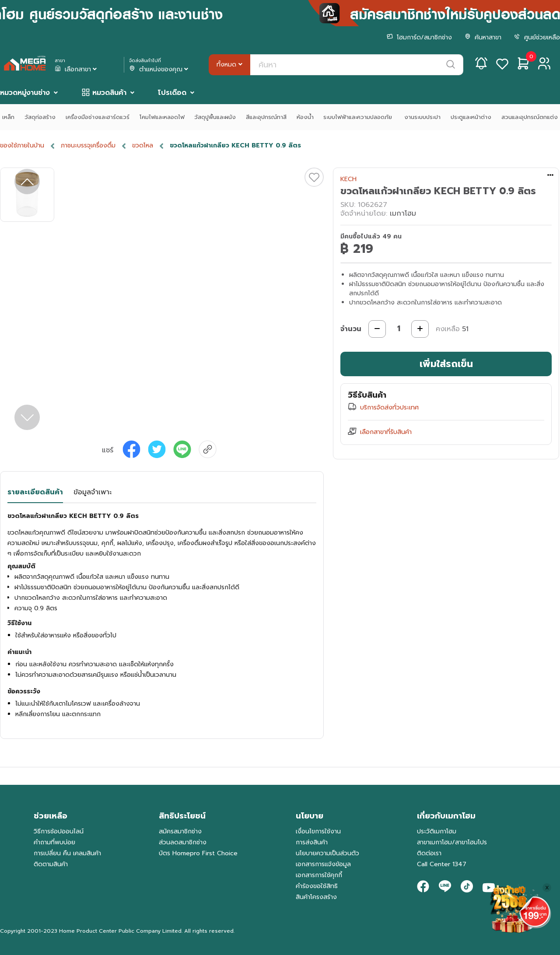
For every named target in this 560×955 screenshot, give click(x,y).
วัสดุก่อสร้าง (40, 117)
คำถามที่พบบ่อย (54, 842)
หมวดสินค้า (109, 93)
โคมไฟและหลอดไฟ (162, 117)
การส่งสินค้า (312, 842)
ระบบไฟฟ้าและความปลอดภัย (359, 117)
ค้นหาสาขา (483, 37)
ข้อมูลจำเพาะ (93, 492)
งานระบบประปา (422, 117)
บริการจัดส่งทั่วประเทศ (389, 408)
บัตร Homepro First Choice (198, 853)
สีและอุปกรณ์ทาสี (266, 117)
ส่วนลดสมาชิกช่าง (183, 842)
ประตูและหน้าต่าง (471, 117)
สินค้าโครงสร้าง (316, 897)
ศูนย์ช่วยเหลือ (537, 37)
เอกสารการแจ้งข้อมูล (323, 864)
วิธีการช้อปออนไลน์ (59, 831)
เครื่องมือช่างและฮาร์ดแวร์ (98, 117)
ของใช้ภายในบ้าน (22, 145)
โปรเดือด (172, 93)
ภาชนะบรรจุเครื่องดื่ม (88, 145)
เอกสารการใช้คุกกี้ (319, 875)
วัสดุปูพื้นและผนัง (215, 117)
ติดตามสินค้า (51, 864)
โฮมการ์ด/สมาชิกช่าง (419, 37)
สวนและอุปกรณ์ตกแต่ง (530, 117)
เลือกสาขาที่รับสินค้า (386, 432)
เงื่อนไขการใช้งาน (318, 831)
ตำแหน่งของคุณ (159, 70)
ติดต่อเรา (429, 853)
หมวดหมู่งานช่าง (25, 93)
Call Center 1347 (442, 864)
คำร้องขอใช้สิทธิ (317, 886)
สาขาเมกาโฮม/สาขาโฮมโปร (452, 842)
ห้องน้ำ (305, 117)
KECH (348, 179)
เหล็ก (8, 117)
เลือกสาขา (77, 70)
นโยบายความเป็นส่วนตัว (327, 853)
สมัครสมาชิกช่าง (180, 831)
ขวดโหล (143, 145)
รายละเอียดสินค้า (35, 492)
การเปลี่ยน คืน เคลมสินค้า (67, 853)
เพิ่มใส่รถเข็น (446, 364)
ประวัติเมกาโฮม (437, 831)
